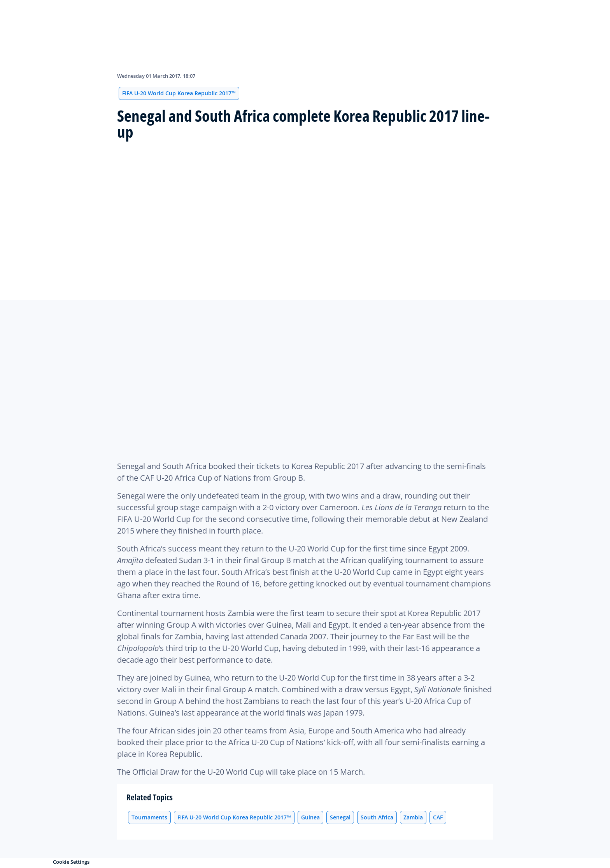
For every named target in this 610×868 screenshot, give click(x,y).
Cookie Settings (71, 862)
